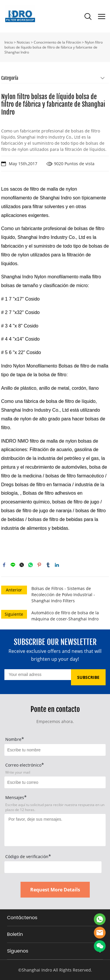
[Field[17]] (55, 782)
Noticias (23, 42)
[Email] (38, 675)
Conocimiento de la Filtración (57, 42)
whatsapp (31, 565)
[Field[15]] (55, 750)
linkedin (57, 565)
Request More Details (55, 890)
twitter (22, 565)
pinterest (39, 565)
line (13, 565)
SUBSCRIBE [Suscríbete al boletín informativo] (88, 677)
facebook (4, 565)
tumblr (48, 565)
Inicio (9, 42)
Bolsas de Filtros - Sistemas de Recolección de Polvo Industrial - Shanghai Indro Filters (63, 595)
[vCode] (53, 867)
